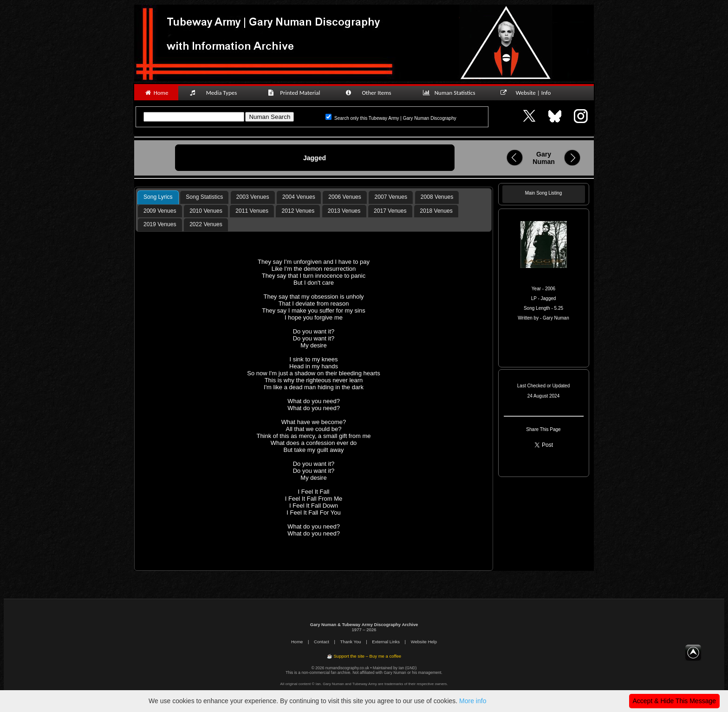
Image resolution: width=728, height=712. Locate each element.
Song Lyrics (158, 197)
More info (473, 701)
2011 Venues (252, 211)
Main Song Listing (544, 193)
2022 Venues (206, 224)
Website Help (424, 642)
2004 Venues (299, 197)
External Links (386, 642)
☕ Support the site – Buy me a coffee (364, 656)
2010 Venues (206, 211)
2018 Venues (436, 211)
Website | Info (529, 93)
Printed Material (296, 93)
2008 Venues (437, 197)
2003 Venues (253, 197)
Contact (322, 642)
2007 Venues (391, 197)
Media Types (217, 93)
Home (156, 93)
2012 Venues (298, 211)
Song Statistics (204, 197)
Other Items (373, 93)
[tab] (158, 197)
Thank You (351, 642)
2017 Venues (390, 211)
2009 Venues (160, 211)
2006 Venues (345, 197)
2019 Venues (160, 224)
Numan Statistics (451, 93)
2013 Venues (344, 211)
